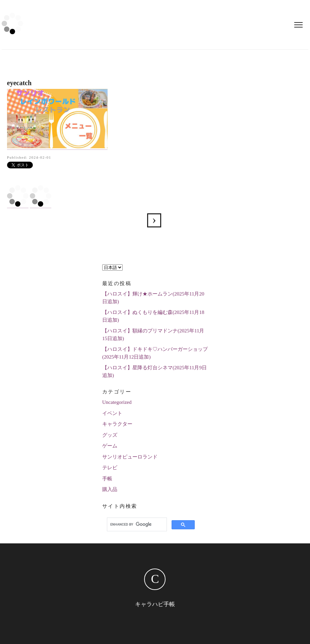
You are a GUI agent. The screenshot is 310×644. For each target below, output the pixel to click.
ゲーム (110, 446)
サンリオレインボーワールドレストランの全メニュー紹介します (154, 220)
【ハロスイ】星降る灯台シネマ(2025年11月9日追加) (154, 371)
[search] (136, 525)
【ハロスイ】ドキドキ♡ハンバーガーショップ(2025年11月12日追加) (155, 353)
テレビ (110, 468)
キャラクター (117, 424)
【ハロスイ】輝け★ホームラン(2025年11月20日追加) (153, 298)
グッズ (110, 435)
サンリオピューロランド (130, 457)
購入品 (110, 489)
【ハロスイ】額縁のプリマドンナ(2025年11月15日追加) (153, 335)
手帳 (107, 479)
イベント (112, 413)
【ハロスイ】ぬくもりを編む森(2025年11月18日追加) (153, 316)
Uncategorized (117, 402)
